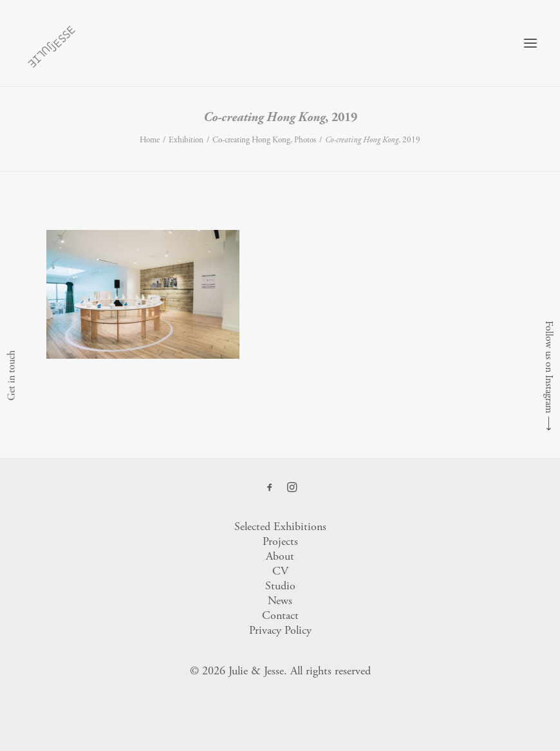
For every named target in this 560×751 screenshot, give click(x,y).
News (280, 601)
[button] (530, 43)
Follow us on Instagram (549, 367)
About (280, 556)
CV (280, 571)
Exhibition (186, 140)
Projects (280, 541)
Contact (280, 615)
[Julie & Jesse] (51, 43)
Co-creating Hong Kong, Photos (264, 140)
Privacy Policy (280, 630)
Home (150, 140)
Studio (280, 586)
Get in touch (11, 375)
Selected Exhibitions (280, 527)
